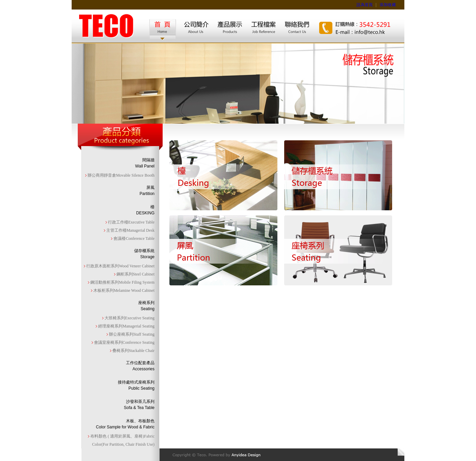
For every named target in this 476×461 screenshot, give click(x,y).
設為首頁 (365, 5)
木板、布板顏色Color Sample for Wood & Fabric (125, 424)
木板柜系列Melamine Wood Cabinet (123, 290)
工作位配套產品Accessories (140, 366)
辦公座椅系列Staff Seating (131, 334)
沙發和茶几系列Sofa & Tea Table (139, 405)
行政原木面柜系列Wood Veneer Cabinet (120, 266)
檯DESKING (145, 210)
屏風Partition (147, 191)
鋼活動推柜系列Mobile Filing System (122, 282)
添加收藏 (388, 5)
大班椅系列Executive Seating (129, 318)
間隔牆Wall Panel (145, 163)
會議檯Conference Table (133, 238)
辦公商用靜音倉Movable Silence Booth (121, 175)
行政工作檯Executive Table (131, 222)
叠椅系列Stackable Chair (133, 351)
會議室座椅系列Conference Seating (124, 342)
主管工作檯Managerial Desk (130, 230)
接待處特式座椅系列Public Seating (136, 385)
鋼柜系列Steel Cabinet (135, 274)
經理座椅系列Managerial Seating (126, 326)
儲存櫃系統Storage (144, 254)
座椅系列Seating (146, 306)
